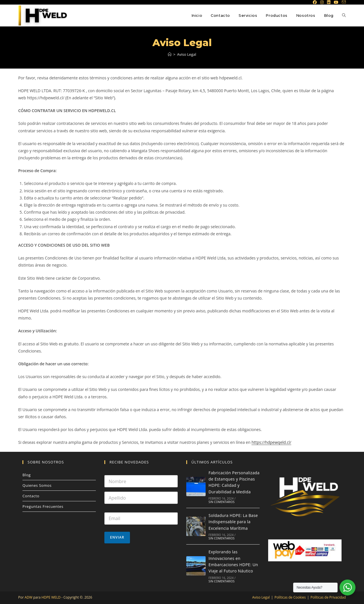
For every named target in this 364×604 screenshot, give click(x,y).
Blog (27, 475)
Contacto (31, 496)
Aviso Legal (187, 54)
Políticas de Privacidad (328, 597)
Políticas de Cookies (290, 597)
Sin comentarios (222, 502)
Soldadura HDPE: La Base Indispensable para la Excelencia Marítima (233, 522)
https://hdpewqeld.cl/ (271, 442)
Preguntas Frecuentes (43, 506)
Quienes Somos (37, 485)
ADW (28, 597)
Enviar (117, 537)
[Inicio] (170, 54)
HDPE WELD (51, 597)
